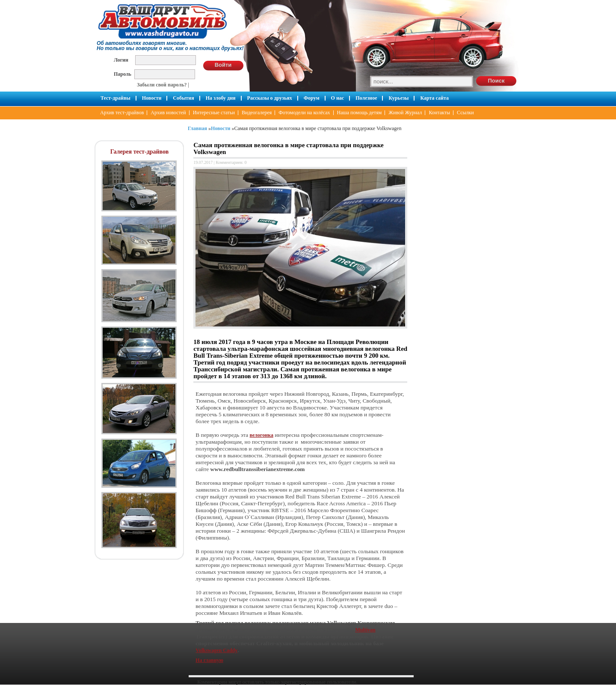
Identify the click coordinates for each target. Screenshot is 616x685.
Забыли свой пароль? (162, 85)
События (183, 98)
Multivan (365, 630)
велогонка (262, 435)
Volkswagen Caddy (216, 650)
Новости (152, 98)
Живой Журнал (405, 113)
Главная (197, 128)
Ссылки (465, 113)
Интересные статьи (214, 113)
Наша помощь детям (360, 113)
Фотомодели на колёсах (304, 113)
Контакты (439, 113)
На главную (209, 660)
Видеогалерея (257, 113)
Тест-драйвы (115, 98)
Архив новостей (168, 113)
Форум (312, 98)
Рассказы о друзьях (270, 98)
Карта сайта (434, 98)
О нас (338, 98)
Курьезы (398, 98)
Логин (121, 60)
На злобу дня (221, 98)
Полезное (366, 98)
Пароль (123, 74)
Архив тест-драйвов (122, 113)
